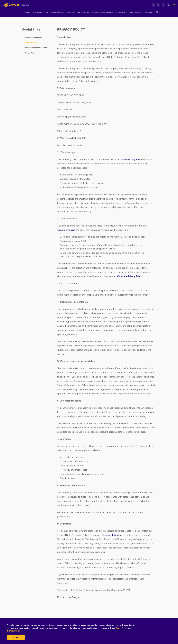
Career (70, 13)
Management (83, 13)
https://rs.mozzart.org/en (126, 159)
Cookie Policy (130, 628)
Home (27, 13)
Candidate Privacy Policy (129, 276)
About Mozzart (40, 13)
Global (25, 5)
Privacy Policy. (18, 631)
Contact (149, 13)
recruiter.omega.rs (66, 230)
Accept (16, 638)
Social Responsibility (102, 13)
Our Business (57, 13)
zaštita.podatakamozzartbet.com (117, 535)
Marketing (121, 13)
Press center (135, 13)
